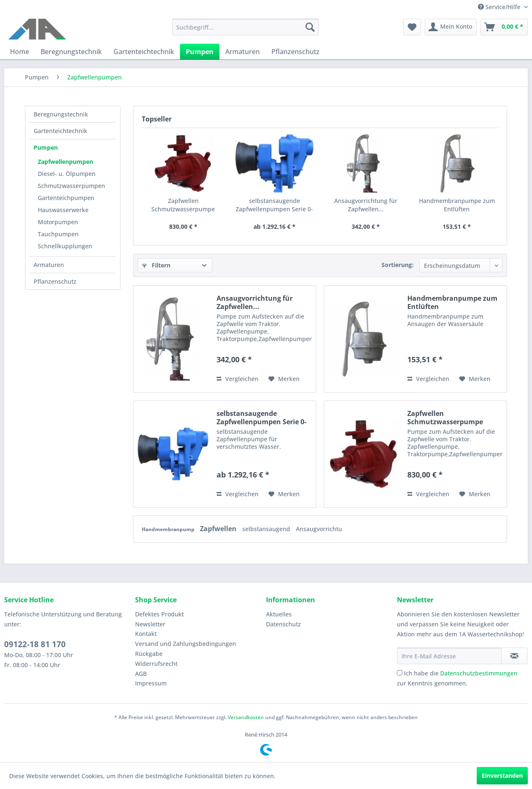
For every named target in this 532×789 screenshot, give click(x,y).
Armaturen (49, 265)
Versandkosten (246, 717)
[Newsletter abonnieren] (514, 656)
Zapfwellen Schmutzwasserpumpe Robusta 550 (183, 205)
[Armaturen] (243, 52)
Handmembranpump (169, 529)
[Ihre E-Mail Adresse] (449, 656)
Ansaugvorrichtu (319, 529)
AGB (141, 674)
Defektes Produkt (159, 614)
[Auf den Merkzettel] (284, 379)
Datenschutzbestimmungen (479, 673)
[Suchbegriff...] (245, 27)
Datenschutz (283, 624)
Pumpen (46, 147)
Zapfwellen (219, 529)
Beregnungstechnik (61, 114)
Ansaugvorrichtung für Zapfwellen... (366, 205)
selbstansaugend (267, 529)
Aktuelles (279, 614)
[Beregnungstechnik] (71, 52)
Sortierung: (398, 265)
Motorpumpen (58, 222)
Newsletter (150, 624)
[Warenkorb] (504, 27)
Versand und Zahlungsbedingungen (186, 644)
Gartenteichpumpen (66, 198)
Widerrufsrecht (156, 664)
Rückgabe (149, 654)
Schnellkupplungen (65, 246)
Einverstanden (502, 775)
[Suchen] (310, 27)
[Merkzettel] (412, 27)
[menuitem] (245, 27)
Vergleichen (238, 379)
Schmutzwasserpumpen (71, 186)
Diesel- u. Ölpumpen (67, 174)
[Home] (20, 52)
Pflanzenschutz (55, 281)
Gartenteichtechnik (60, 131)
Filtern (156, 265)
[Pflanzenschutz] (296, 52)
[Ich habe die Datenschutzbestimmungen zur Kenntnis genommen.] (400, 673)
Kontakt (146, 634)
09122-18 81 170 (35, 644)
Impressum (151, 683)
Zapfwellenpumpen (65, 162)
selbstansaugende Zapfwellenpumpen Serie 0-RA (274, 205)
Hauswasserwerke (63, 210)
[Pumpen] (200, 52)
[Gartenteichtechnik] (144, 52)
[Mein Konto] (451, 27)
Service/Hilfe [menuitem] (500, 7)
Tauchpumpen (58, 234)
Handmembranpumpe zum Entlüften (457, 205)
